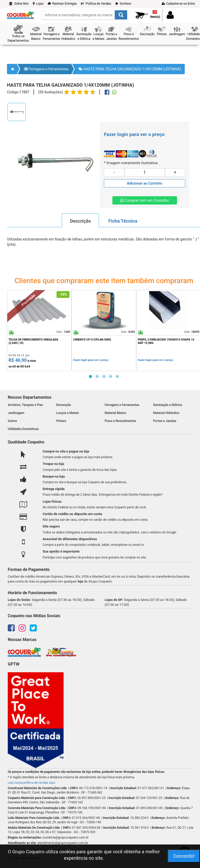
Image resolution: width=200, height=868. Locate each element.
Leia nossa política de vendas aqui (31, 783)
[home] (21, 13)
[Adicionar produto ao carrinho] (145, 183)
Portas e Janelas (165, 421)
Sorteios (123, 4)
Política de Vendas (96, 4)
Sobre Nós (19, 4)
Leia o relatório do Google (159, 532)
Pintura (61, 421)
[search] (84, 15)
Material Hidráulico (166, 413)
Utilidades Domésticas (23, 429)
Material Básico (116, 413)
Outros (12, 421)
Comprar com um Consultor (145, 200)
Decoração (64, 405)
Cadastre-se (178, 4)
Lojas (38, 4)
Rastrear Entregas (62, 4)
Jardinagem (16, 413)
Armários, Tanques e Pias (25, 405)
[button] (18, 34)
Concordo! (184, 856)
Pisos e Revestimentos (120, 421)
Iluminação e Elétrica (168, 405)
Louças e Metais (68, 413)
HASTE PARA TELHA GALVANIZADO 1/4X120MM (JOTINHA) (130, 69)
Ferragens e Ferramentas (46, 69)
